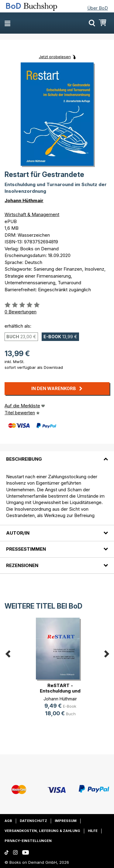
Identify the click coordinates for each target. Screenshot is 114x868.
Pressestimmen (26, 549)
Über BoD (98, 8)
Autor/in (18, 533)
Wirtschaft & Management (32, 214)
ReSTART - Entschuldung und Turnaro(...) (60, 691)
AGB (8, 821)
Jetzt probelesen (55, 57)
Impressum (66, 821)
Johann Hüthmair (24, 200)
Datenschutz (33, 821)
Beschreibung (24, 459)
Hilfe (93, 831)
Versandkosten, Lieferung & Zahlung (42, 831)
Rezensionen (22, 565)
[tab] (57, 456)
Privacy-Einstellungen (28, 841)
